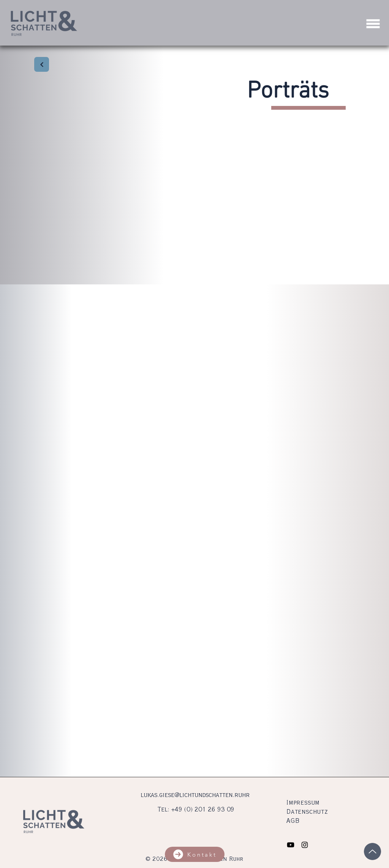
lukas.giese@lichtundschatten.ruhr (195, 795)
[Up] (372, 851)
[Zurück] (42, 64)
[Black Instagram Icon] (305, 845)
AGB (293, 821)
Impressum (303, 803)
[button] (373, 24)
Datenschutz (307, 812)
